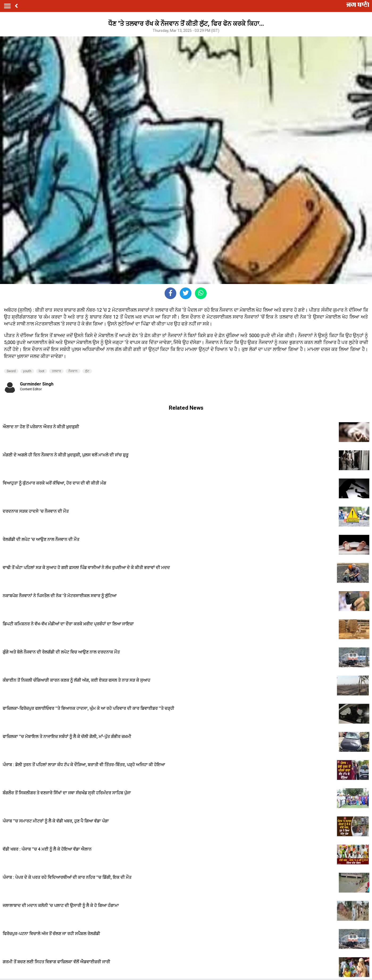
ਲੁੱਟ (87, 371)
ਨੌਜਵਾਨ (73, 371)
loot (42, 371)
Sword (11, 371)
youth (27, 371)
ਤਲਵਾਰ (56, 371)
